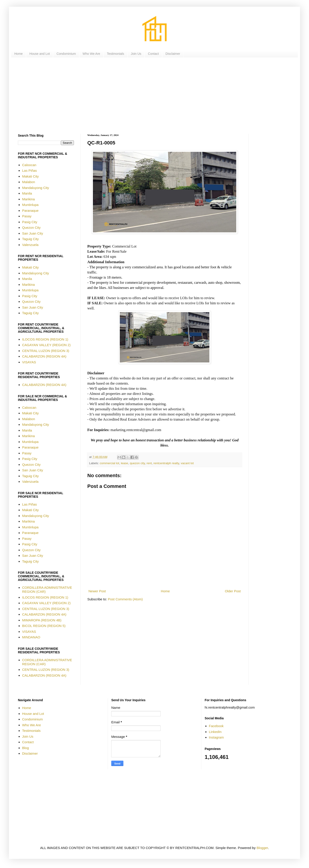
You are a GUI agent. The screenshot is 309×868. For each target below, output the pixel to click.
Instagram (216, 737)
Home (18, 54)
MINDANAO (31, 637)
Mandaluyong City (36, 188)
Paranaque (30, 211)
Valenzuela (30, 245)
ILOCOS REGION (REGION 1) (45, 339)
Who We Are (91, 54)
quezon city (137, 463)
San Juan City (33, 233)
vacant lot (187, 463)
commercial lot (109, 463)
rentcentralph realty (166, 463)
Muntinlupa (30, 205)
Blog (26, 748)
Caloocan (29, 165)
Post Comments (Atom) (125, 599)
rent (149, 463)
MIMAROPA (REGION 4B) (42, 620)
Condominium (66, 54)
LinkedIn (215, 732)
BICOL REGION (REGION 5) (44, 626)
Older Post (233, 591)
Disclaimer (173, 54)
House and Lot (40, 54)
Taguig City (30, 239)
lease (124, 463)
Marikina (29, 199)
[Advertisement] (152, 96)
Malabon (29, 182)
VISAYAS (29, 362)
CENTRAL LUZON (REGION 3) (46, 351)
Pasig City (30, 222)
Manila (27, 193)
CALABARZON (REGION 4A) (44, 356)
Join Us (136, 54)
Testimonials (115, 54)
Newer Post (97, 591)
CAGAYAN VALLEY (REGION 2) (46, 345)
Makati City (30, 176)
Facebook (216, 726)
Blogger (262, 848)
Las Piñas (30, 170)
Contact (153, 54)
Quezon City (31, 228)
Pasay (27, 216)
